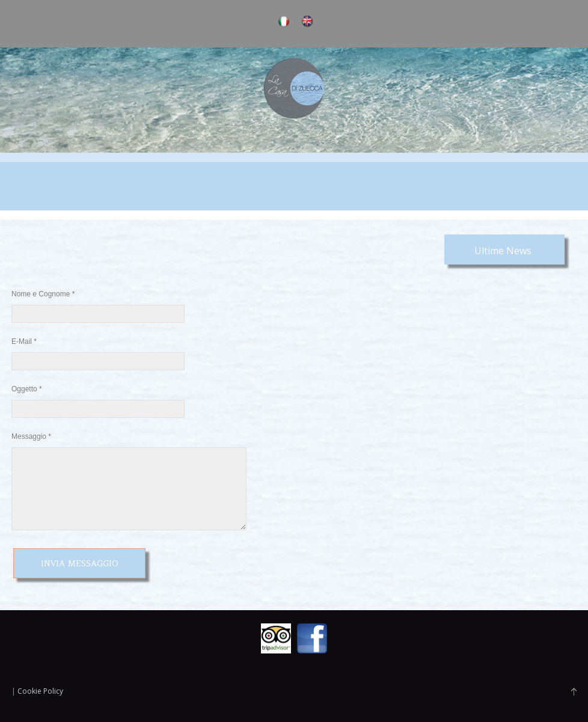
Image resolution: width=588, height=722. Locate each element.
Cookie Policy (40, 691)
